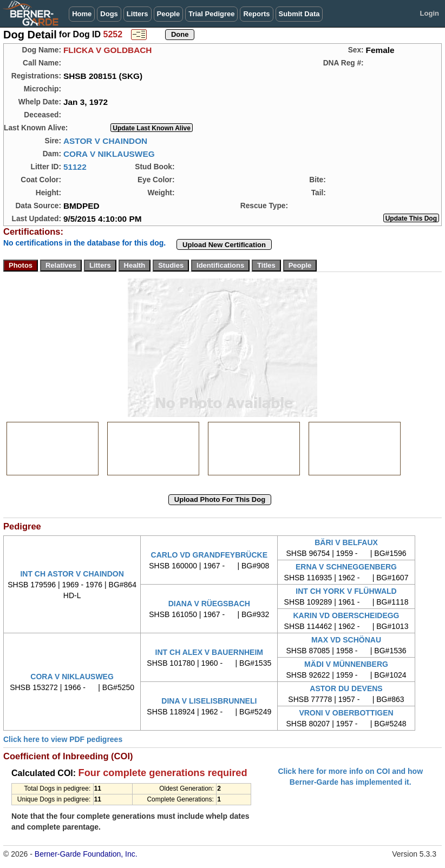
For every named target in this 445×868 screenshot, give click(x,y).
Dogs (109, 14)
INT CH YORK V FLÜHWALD (346, 591)
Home (82, 14)
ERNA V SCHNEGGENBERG (346, 567)
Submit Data (299, 14)
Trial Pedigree (211, 14)
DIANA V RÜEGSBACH (209, 604)
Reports (256, 14)
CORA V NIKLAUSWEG (109, 154)
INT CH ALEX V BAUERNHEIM (209, 652)
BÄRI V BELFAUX (346, 542)
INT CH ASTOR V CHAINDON (72, 574)
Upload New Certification (224, 245)
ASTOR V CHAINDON (105, 141)
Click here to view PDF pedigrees (63, 739)
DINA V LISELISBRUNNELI (209, 701)
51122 (75, 167)
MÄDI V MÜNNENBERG (346, 664)
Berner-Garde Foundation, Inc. (86, 854)
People (169, 14)
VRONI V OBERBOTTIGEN (346, 713)
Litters (138, 14)
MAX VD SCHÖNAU (346, 640)
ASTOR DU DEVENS (346, 688)
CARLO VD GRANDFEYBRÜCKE (209, 555)
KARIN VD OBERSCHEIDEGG (346, 615)
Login (430, 13)
